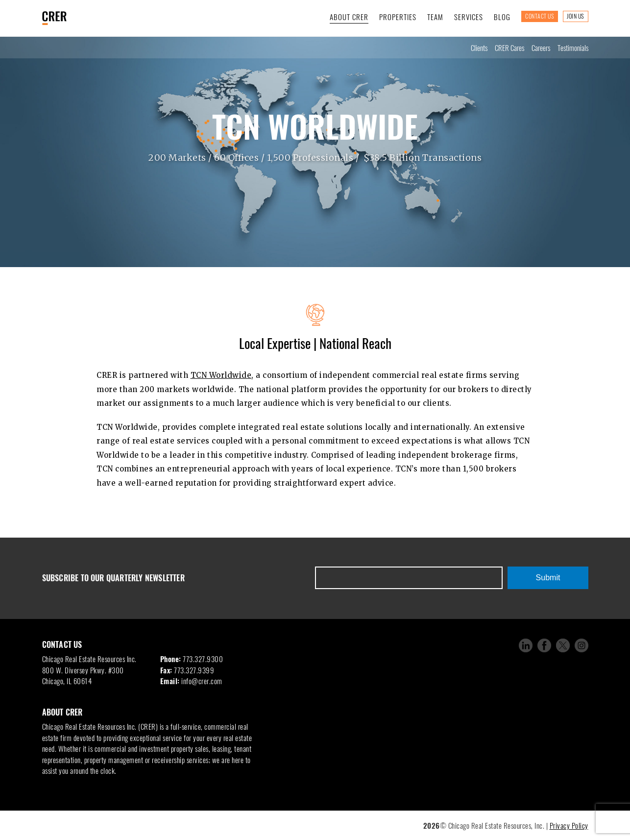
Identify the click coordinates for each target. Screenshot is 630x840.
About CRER (349, 17)
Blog (502, 17)
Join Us (576, 16)
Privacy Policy (569, 825)
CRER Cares (509, 48)
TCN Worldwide (221, 375)
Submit (548, 578)
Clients (479, 48)
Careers (541, 48)
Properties (398, 17)
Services (469, 17)
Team (435, 17)
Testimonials (573, 48)
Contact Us (540, 16)
